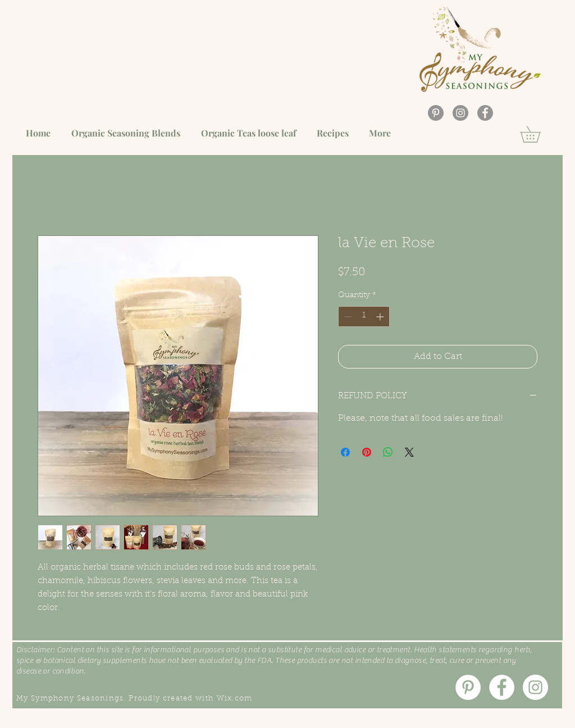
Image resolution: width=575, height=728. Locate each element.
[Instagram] (460, 113)
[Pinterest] (436, 113)
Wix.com (235, 699)
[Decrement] (347, 317)
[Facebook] (485, 113)
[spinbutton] (364, 317)
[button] (538, 134)
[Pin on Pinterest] (367, 452)
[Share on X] (409, 452)
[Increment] (381, 317)
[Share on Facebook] (345, 452)
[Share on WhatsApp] (388, 452)
